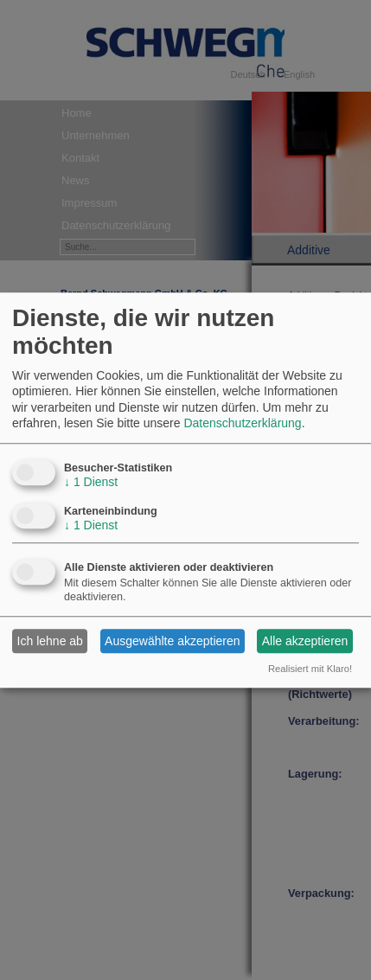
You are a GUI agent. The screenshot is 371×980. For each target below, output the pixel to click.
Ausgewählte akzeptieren (172, 641)
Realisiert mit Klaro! (310, 669)
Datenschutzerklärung (242, 423)
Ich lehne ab (50, 641)
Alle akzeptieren (305, 641)
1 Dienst (91, 482)
